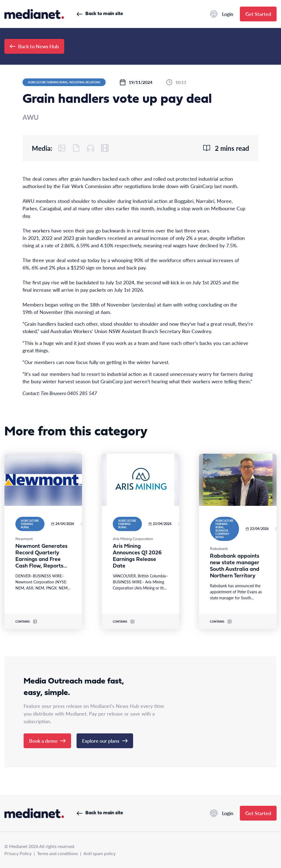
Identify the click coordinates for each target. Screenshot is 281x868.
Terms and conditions (57, 853)
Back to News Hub (34, 46)
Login (222, 14)
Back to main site (100, 14)
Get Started (258, 14)
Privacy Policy (18, 853)
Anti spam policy (99, 853)
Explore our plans (105, 741)
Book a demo (47, 741)
